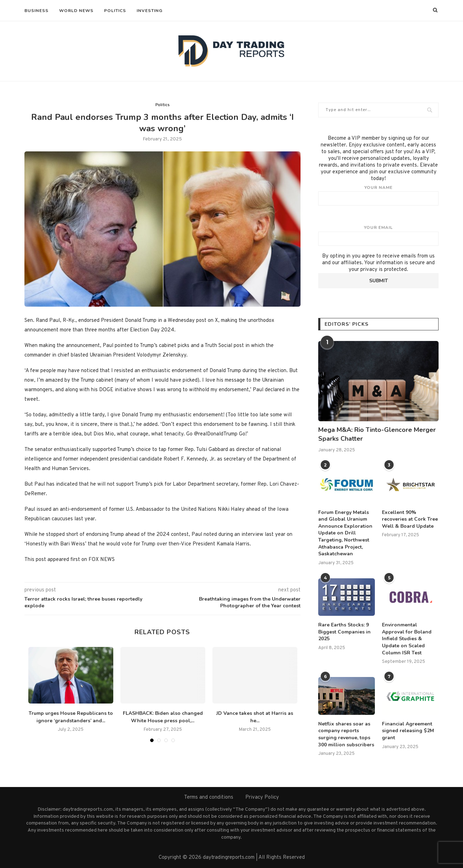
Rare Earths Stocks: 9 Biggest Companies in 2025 (344, 632)
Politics (115, 11)
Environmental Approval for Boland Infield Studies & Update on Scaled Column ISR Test (407, 639)
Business (36, 11)
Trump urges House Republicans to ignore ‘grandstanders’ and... (71, 717)
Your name (378, 195)
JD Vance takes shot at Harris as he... (255, 717)
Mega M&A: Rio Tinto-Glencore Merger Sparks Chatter (377, 434)
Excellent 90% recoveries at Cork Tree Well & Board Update (410, 519)
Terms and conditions (209, 797)
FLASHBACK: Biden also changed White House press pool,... (163, 717)
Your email (378, 235)
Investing (150, 11)
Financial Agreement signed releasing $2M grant (408, 731)
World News (76, 11)
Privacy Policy (262, 797)
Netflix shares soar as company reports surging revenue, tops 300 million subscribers (346, 734)
